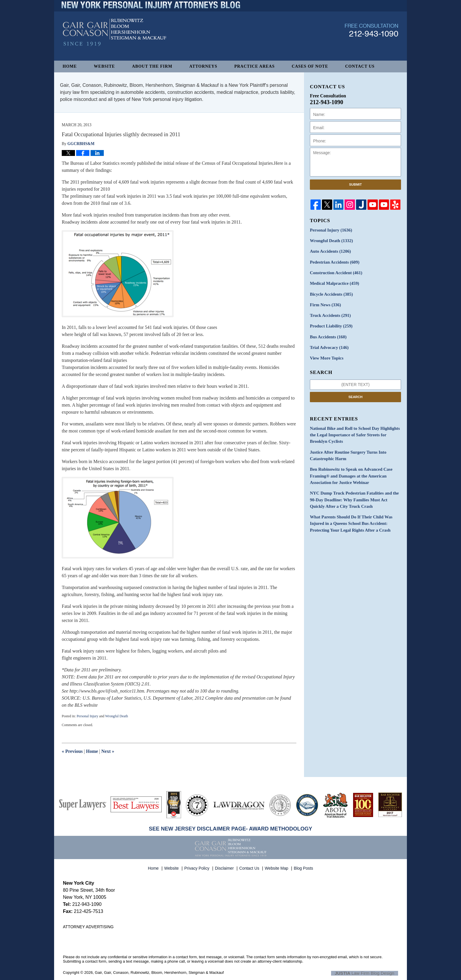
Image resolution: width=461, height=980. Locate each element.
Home (70, 66)
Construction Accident (335, 271)
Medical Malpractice (333, 281)
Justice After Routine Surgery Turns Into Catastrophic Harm (346, 449)
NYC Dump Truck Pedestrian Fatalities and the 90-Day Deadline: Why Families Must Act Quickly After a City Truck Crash (355, 491)
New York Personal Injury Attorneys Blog (115, 42)
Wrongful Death (116, 716)
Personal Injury (88, 716)
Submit (355, 184)
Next (108, 751)
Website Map (277, 867)
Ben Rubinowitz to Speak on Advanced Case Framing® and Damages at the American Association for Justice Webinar (349, 469)
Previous (72, 751)
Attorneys (203, 66)
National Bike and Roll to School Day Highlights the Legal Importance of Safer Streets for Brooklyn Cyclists (355, 429)
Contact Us (360, 66)
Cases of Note (310, 66)
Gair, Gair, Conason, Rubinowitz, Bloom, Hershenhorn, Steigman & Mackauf (159, 972)
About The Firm (152, 66)
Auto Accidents (329, 251)
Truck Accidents (329, 312)
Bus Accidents (327, 333)
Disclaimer (225, 867)
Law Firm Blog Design (370, 973)
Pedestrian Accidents (333, 261)
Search (355, 392)
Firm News (325, 302)
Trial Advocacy (328, 343)
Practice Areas (254, 66)
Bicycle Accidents (330, 292)
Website (104, 66)
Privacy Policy (198, 867)
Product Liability (330, 323)
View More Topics (326, 353)
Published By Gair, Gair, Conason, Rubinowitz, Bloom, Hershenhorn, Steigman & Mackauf (371, 39)
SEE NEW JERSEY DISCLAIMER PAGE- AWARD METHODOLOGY (230, 829)
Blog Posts (304, 867)
